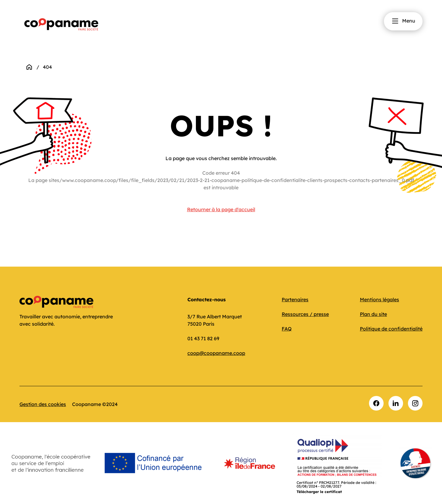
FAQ (287, 329)
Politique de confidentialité (391, 329)
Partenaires (295, 299)
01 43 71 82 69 (203, 338)
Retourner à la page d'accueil (221, 209)
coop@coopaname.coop (216, 353)
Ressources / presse (305, 314)
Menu (403, 21)
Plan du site (373, 314)
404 (47, 67)
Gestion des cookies (43, 404)
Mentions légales (379, 299)
